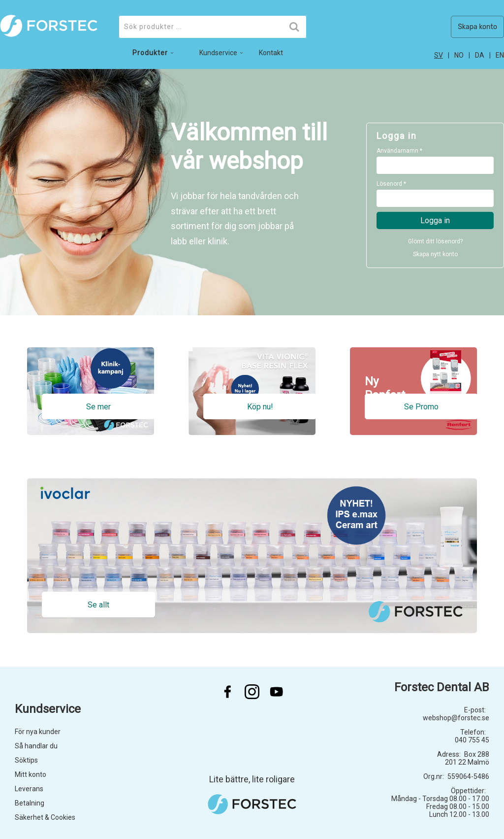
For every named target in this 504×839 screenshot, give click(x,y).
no (459, 55)
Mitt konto (31, 774)
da (480, 55)
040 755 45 (472, 740)
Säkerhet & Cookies (45, 817)
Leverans (29, 789)
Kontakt (271, 53)
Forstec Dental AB (442, 687)
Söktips (26, 760)
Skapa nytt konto (435, 254)
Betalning (30, 803)
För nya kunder (38, 732)
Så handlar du (36, 746)
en (500, 55)
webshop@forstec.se (456, 718)
